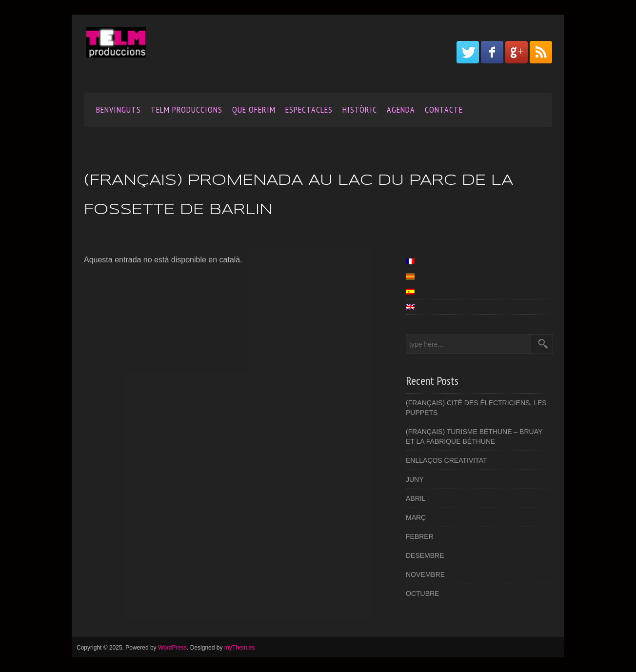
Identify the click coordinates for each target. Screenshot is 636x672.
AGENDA (401, 109)
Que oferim (254, 109)
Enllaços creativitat (446, 460)
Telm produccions (187, 109)
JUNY (415, 479)
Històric (360, 109)
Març (416, 517)
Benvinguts (119, 109)
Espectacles (309, 109)
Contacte (444, 109)
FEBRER (420, 536)
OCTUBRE (422, 593)
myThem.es (240, 648)
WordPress (172, 648)
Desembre (425, 555)
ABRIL (416, 498)
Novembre (425, 574)
